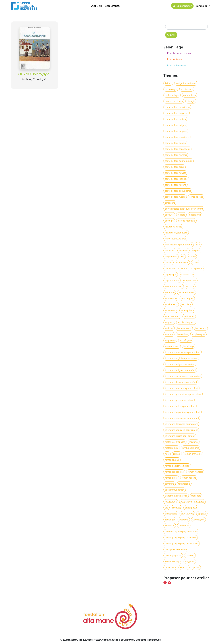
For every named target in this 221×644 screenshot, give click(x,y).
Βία (167, 508)
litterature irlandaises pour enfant (182, 418)
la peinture (198, 268)
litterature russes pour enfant (180, 436)
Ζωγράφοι (170, 520)
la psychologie (172, 280)
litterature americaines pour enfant (183, 352)
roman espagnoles (174, 472)
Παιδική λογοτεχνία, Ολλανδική (181, 538)
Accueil (97, 6)
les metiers (201, 328)
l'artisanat (170, 251)
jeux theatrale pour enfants (179, 245)
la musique (170, 268)
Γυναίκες (176, 508)
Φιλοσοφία (170, 567)
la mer (196, 263)
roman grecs (171, 478)
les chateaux (171, 304)
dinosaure (170, 203)
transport (196, 496)
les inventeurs (184, 328)
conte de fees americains (177, 107)
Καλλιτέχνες (198, 520)
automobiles (190, 95)
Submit (171, 35)
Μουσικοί (170, 526)
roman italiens (189, 478)
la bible (192, 257)
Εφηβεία (202, 514)
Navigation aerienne (186, 83)
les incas (169, 328)
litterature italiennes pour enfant (181, 424)
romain (177, 454)
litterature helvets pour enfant (180, 406)
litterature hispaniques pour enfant (183, 412)
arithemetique (172, 95)
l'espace (196, 251)
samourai (170, 484)
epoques (169, 215)
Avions (168, 83)
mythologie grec (191, 448)
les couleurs (171, 310)
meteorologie (172, 448)
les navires (182, 334)
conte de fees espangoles (178, 149)
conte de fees (196, 197)
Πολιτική (190, 555)
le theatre (170, 292)
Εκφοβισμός (171, 514)
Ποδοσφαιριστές (173, 555)
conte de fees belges (175, 125)
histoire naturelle (173, 227)
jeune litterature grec (175, 239)
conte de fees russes (175, 197)
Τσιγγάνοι (190, 561)
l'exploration (171, 257)
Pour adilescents (177, 65)
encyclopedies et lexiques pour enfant (184, 209)
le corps (190, 286)
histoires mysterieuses (176, 233)
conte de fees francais (176, 155)
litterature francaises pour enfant (181, 388)
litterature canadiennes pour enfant (183, 376)
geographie (195, 215)
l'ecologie (183, 251)
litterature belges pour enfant (180, 364)
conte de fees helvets (175, 173)
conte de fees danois (175, 143)
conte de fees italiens (175, 185)
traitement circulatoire (176, 496)
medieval (194, 442)
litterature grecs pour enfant (179, 400)
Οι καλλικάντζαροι (35, 74)
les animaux (171, 298)
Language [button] (202, 6)
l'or (183, 257)
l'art (198, 245)
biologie (191, 101)
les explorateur (172, 316)
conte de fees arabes (175, 119)
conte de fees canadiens (177, 137)
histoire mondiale (186, 221)
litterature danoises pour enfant (181, 382)
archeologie (171, 89)
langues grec (190, 280)
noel (167, 454)
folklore (181, 215)
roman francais (195, 472)
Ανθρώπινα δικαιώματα (192, 502)
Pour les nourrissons (179, 53)
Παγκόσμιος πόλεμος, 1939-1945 (181, 532)
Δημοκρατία (191, 508)
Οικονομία (184, 526)
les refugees (186, 340)
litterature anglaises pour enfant (181, 358)
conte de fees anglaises (177, 113)
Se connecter (184, 6)
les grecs (169, 322)
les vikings (189, 346)
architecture (187, 89)
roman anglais (172, 460)
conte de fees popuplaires (178, 191)
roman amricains (193, 454)
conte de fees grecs (175, 167)
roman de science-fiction (177, 466)
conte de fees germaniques (179, 161)
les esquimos (187, 310)
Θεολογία (184, 520)
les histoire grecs (186, 322)
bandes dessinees (174, 101)
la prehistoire (187, 274)
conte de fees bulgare (176, 131)
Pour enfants (175, 59)
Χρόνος (196, 567)
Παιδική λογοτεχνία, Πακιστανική (182, 544)
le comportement (174, 286)
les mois (169, 334)
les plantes (170, 340)
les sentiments (172, 346)
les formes (189, 316)
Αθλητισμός (171, 502)
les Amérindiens (187, 292)
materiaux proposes (175, 442)
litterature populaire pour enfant (181, 430)
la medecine (182, 263)
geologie (169, 221)
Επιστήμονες (187, 514)
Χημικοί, (184, 567)
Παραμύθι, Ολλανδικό (176, 549)
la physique (171, 274)
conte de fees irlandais (176, 179)
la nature (184, 268)
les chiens (186, 304)
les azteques (187, 298)
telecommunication (175, 490)
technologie (184, 484)
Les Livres (112, 6)
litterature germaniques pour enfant (183, 394)
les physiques (198, 334)
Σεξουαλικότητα (173, 561)
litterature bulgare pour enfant (180, 370)
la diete (169, 263)
